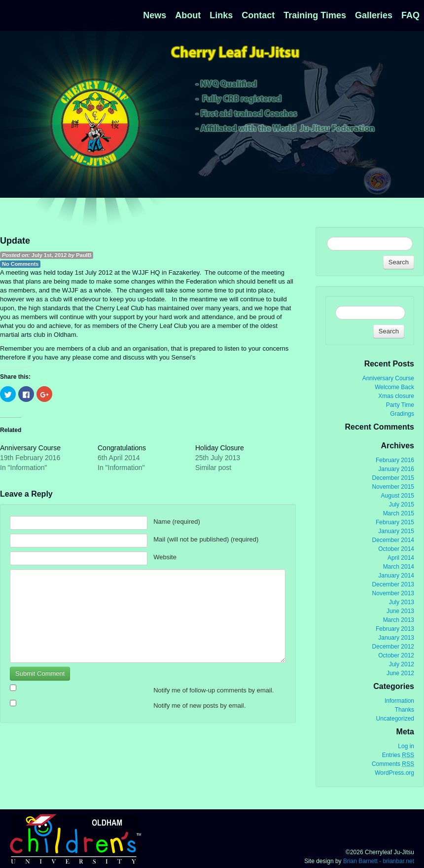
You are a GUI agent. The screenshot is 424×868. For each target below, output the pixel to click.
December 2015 (393, 478)
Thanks (405, 710)
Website (165, 557)
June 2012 (400, 673)
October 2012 (396, 655)
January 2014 (396, 576)
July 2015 (402, 505)
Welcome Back (394, 387)
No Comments (20, 264)
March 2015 (399, 513)
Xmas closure (396, 396)
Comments (393, 764)
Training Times (315, 15)
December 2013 (393, 584)
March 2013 (399, 620)
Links (221, 15)
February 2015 (395, 522)
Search (399, 262)
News (155, 15)
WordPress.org (394, 773)
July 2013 (402, 602)
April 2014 (401, 558)
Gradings (402, 414)
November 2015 (393, 487)
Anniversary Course (30, 448)
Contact (258, 15)
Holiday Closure (220, 448)
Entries (398, 755)
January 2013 (396, 638)
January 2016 (396, 469)
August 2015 (398, 496)
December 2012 (393, 647)
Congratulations (122, 448)
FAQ (410, 15)
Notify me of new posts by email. (199, 705)
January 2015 (396, 531)
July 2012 (402, 664)
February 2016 (395, 460)
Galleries (374, 15)
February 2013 (395, 629)
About (188, 15)
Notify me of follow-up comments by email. (213, 690)
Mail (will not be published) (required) (206, 539)
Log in (406, 746)
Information (399, 701)
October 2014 (396, 549)
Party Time (400, 405)
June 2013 (400, 611)
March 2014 (399, 567)
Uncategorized (395, 719)
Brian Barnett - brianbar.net (379, 861)
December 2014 (393, 540)
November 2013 (393, 593)
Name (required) (177, 522)
